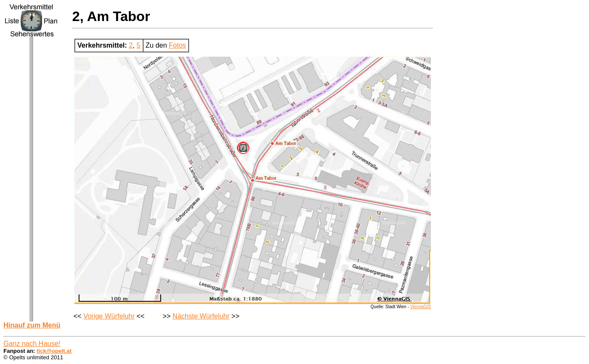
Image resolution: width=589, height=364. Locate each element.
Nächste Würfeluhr (201, 316)
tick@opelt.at (54, 351)
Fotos (177, 45)
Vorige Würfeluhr (109, 316)
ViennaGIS (421, 307)
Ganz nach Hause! (32, 344)
